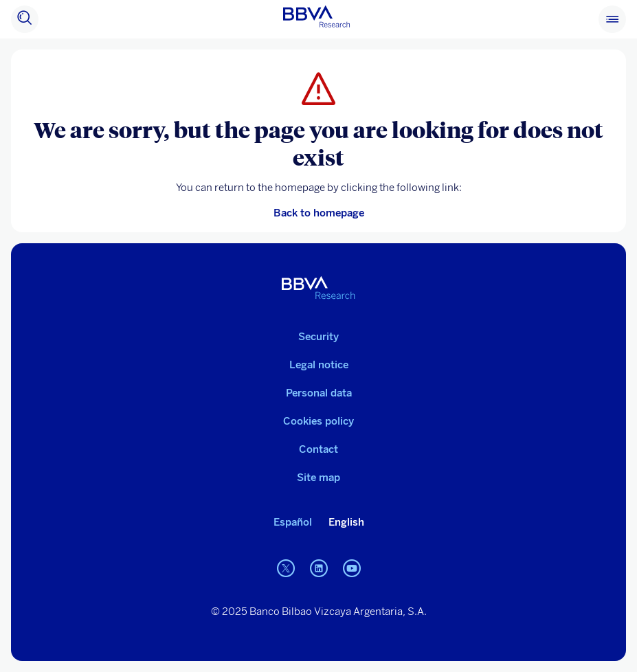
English (346, 522)
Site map (318, 478)
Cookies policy (318, 421)
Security (318, 337)
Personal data (319, 393)
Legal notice (319, 365)
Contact (318, 449)
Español (293, 522)
